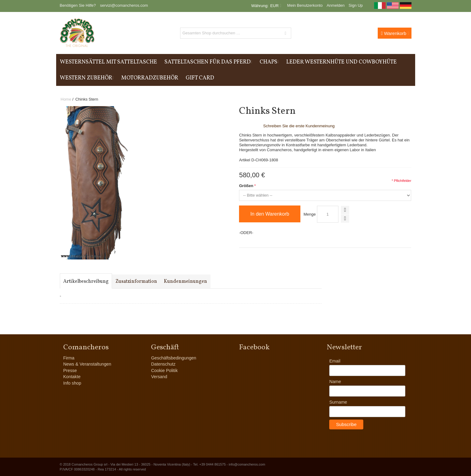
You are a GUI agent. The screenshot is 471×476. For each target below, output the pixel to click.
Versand (159, 377)
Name (335, 382)
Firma (69, 358)
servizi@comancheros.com (124, 5)
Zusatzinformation (136, 282)
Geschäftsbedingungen (174, 358)
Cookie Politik (164, 370)
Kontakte (72, 377)
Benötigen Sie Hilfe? (78, 5)
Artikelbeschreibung (86, 282)
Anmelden (336, 5)
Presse (70, 370)
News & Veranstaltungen (87, 364)
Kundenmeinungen (185, 282)
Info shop (72, 383)
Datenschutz (163, 364)
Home (66, 99)
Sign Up (356, 5)
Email (335, 361)
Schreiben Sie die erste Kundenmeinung (299, 126)
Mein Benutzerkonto (305, 5)
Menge (310, 214)
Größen (246, 186)
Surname (338, 402)
